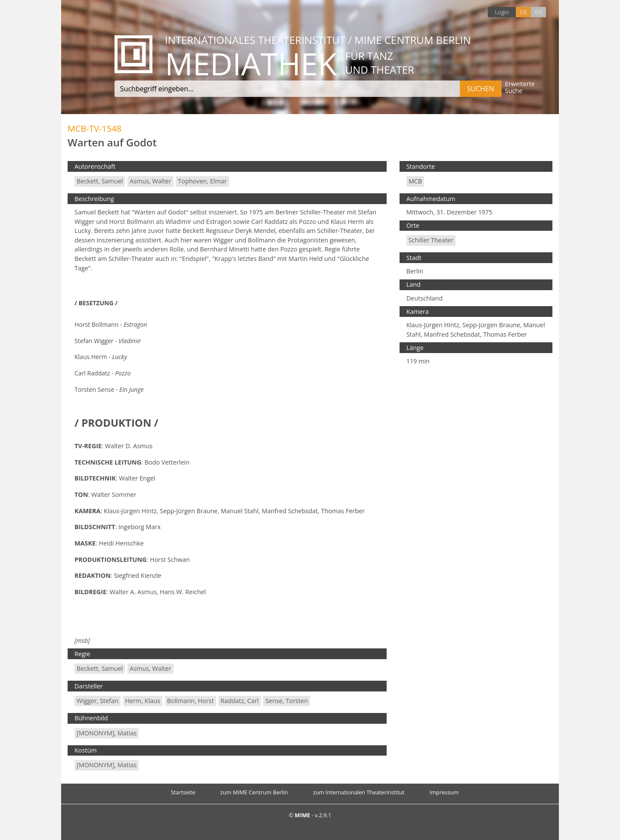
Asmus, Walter (150, 181)
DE (523, 12)
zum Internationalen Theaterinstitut (359, 792)
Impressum (444, 792)
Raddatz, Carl (239, 701)
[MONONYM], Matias (107, 733)
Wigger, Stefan (98, 701)
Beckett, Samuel (100, 181)
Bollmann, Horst (191, 701)
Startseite (183, 792)
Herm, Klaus (143, 701)
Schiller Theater (431, 240)
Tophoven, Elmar (202, 181)
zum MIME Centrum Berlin (254, 792)
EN (538, 12)
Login (502, 12)
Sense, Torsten (287, 701)
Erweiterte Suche (520, 88)
